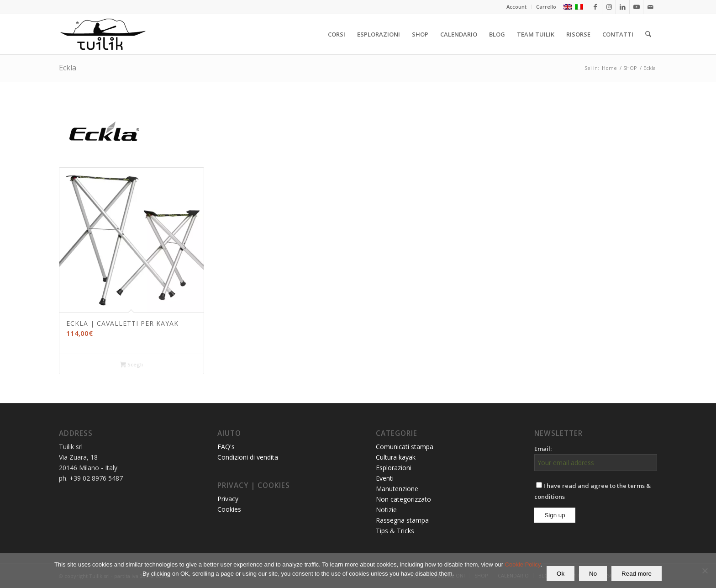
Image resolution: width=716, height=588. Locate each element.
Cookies (229, 509)
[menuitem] (517, 7)
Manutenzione (397, 489)
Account (516, 7)
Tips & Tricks (395, 531)
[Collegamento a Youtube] (636, 7)
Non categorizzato (403, 499)
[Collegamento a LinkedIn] (623, 7)
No (593, 574)
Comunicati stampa (405, 447)
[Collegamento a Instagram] (609, 7)
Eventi (385, 478)
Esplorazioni (394, 468)
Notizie (386, 510)
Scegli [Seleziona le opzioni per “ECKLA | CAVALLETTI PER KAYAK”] (132, 365)
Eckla (68, 68)
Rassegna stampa (402, 520)
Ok (561, 574)
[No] (705, 571)
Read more (637, 574)
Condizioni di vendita (248, 457)
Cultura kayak (396, 457)
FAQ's (226, 447)
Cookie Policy (523, 564)
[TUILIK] (103, 34)
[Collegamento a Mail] (650, 7)
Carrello (546, 7)
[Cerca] (648, 34)
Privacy (228, 499)
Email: (543, 449)
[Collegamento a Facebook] (595, 7)
